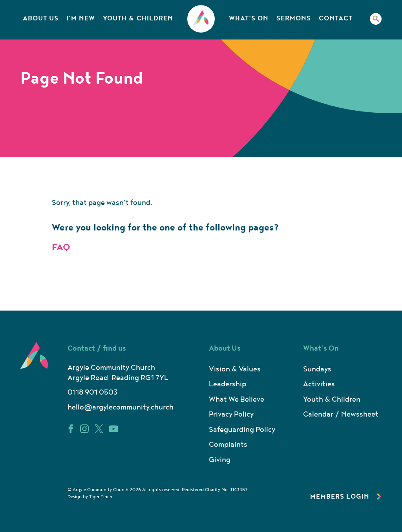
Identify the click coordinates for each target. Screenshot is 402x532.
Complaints (228, 445)
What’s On (249, 18)
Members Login (346, 497)
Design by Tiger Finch (90, 497)
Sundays (317, 369)
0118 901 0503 (92, 392)
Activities (319, 384)
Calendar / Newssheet (341, 414)
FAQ (61, 247)
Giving (220, 460)
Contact (336, 18)
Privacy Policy (231, 414)
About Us (41, 18)
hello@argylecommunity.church (121, 407)
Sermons (294, 18)
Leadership (227, 384)
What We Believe (237, 399)
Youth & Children (138, 18)
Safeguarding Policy (242, 430)
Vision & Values (235, 369)
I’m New (81, 18)
